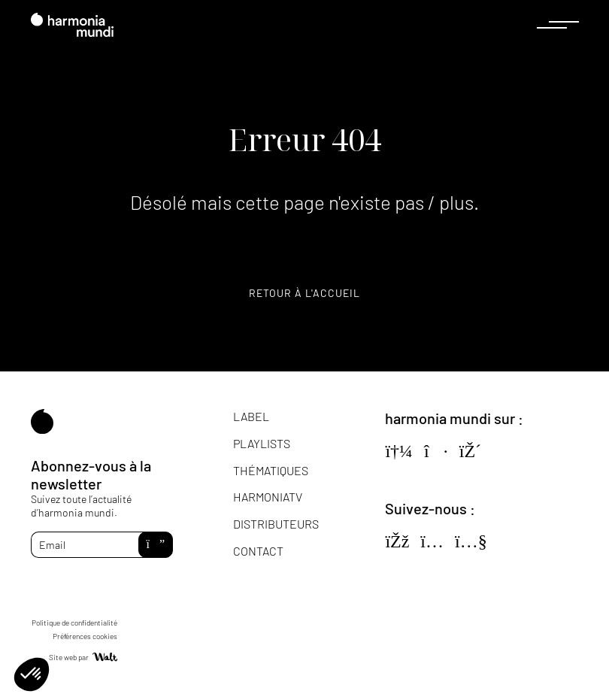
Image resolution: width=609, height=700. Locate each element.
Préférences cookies (85, 636)
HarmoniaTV (268, 497)
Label (251, 416)
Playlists (262, 443)
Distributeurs (276, 524)
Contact (258, 551)
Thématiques (271, 470)
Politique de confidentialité (74, 623)
